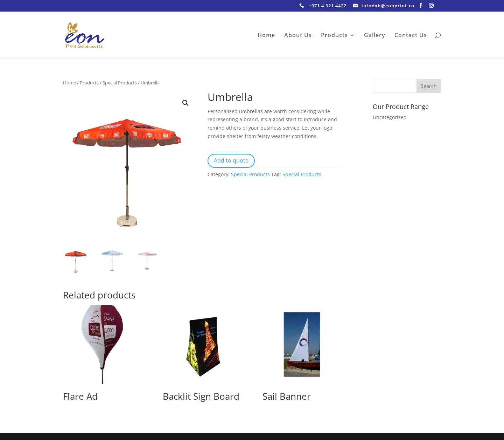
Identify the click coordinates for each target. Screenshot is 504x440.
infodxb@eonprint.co (388, 6)
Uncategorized (390, 117)
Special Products (120, 83)
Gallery (375, 36)
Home (266, 36)
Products (334, 36)
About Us (298, 36)
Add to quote (231, 160)
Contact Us (411, 36)
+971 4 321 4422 (328, 6)
